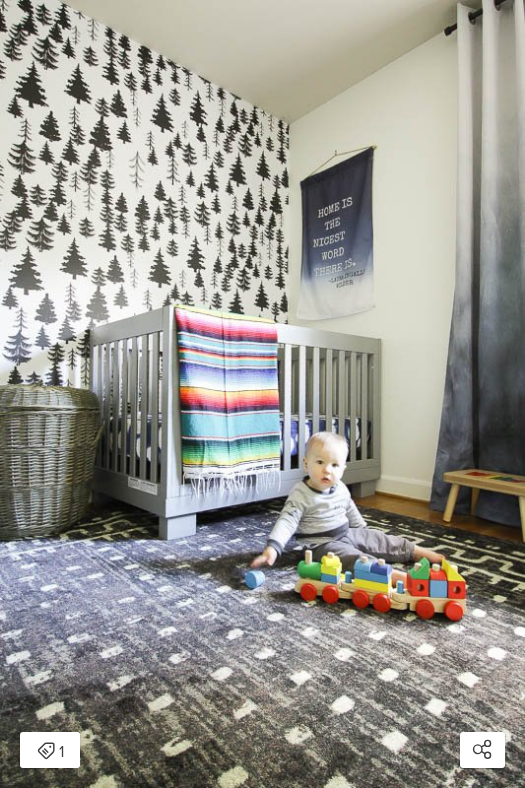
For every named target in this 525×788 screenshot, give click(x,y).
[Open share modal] (482, 750)
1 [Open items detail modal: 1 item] (50, 752)
